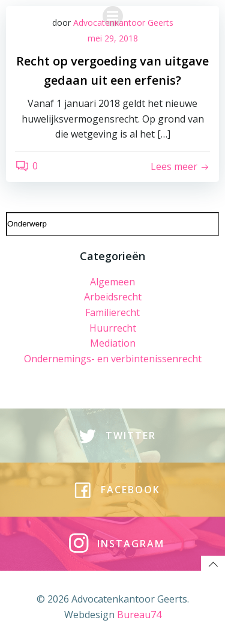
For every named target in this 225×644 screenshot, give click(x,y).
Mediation (113, 343)
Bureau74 (139, 615)
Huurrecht (113, 328)
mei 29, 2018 (113, 38)
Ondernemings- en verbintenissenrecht (113, 359)
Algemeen (112, 282)
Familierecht (112, 312)
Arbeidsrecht (113, 297)
